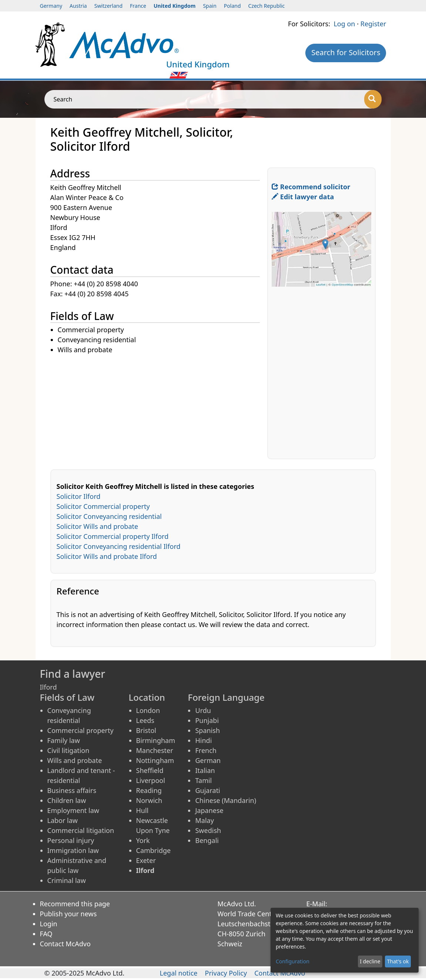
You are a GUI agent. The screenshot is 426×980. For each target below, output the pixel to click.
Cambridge (154, 850)
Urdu (203, 710)
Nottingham (155, 760)
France (138, 6)
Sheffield (150, 770)
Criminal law (67, 880)
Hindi (203, 740)
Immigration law (73, 850)
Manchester (155, 750)
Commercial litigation (81, 830)
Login (49, 924)
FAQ (46, 934)
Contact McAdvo (65, 944)
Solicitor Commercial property (103, 506)
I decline (370, 961)
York (143, 840)
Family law (64, 740)
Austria (78, 6)
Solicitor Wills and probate (98, 526)
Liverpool (151, 780)
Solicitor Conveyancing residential (109, 516)
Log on (344, 24)
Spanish (207, 730)
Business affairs (72, 790)
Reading (149, 790)
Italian (205, 770)
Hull (142, 810)
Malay (204, 820)
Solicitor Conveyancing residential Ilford (119, 546)
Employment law (73, 810)
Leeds (145, 720)
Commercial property (80, 730)
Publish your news (68, 914)
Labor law (63, 820)
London (148, 710)
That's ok (398, 961)
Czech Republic (267, 6)
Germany (51, 6)
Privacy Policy (226, 973)
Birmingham (156, 740)
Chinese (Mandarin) (226, 800)
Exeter (146, 860)
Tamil (203, 780)
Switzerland (108, 6)
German (208, 760)
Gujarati (207, 790)
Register (373, 24)
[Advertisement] (159, 407)
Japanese (209, 810)
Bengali (207, 840)
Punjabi (207, 720)
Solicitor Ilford (79, 496)
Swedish (208, 830)
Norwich (149, 800)
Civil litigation (68, 750)
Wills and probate (75, 760)
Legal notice (178, 973)
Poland (232, 6)
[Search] (373, 99)
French (206, 750)
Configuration (293, 961)
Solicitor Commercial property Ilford (113, 536)
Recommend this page (75, 904)
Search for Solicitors (346, 52)
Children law (67, 800)
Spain (209, 6)
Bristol (146, 730)
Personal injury (71, 840)
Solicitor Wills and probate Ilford (107, 556)
